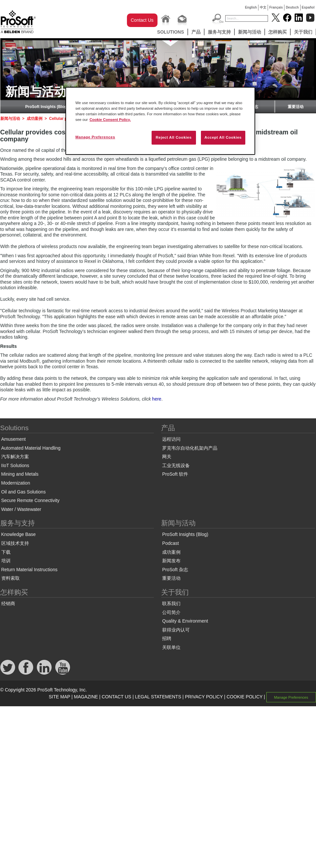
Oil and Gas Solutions (24, 492)
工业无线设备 (176, 465)
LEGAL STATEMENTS (158, 697)
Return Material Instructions (29, 570)
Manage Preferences (291, 697)
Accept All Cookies (223, 137)
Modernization (16, 483)
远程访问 (171, 439)
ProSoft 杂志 (175, 570)
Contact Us (142, 20)
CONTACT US (116, 697)
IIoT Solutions (15, 465)
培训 (6, 561)
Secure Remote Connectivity (30, 500)
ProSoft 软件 (175, 474)
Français (276, 7)
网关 (167, 457)
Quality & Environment (185, 621)
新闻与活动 (250, 32)
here (157, 399)
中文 (263, 7)
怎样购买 (278, 32)
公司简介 (171, 612)
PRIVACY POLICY (204, 697)
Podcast (170, 543)
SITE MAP (59, 697)
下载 (6, 552)
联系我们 (171, 603)
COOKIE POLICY (244, 697)
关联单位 (171, 647)
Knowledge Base (19, 534)
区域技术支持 (15, 543)
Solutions (171, 32)
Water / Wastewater (21, 509)
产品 (196, 32)
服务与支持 (219, 32)
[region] (160, 121)
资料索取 (11, 578)
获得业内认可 (176, 630)
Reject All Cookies (173, 137)
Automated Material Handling (31, 448)
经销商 (8, 603)
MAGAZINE (86, 697)
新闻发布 (171, 561)
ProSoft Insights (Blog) (47, 107)
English (251, 7)
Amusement (14, 439)
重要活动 (296, 107)
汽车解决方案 (15, 457)
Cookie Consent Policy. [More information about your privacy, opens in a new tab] (110, 120)
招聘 (167, 638)
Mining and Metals (20, 474)
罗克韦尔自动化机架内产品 (190, 448)
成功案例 (35, 119)
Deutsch (292, 7)
